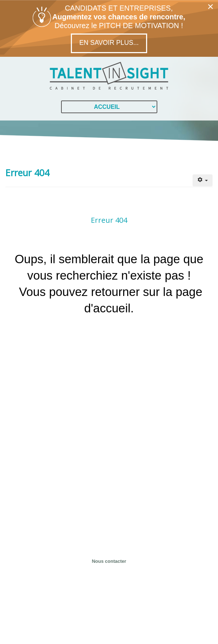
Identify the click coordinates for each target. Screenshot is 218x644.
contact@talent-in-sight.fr (109, 547)
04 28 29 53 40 (109, 537)
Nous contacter (109, 561)
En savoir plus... (109, 43)
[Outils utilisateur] (203, 180)
